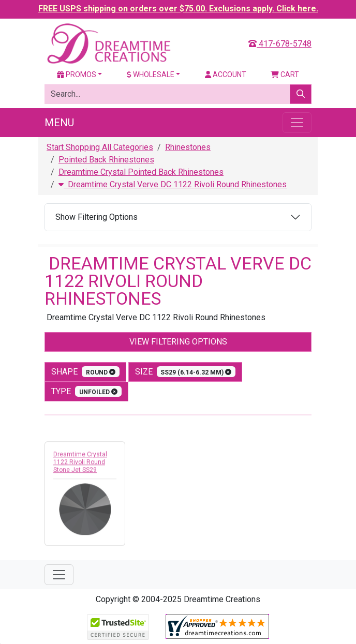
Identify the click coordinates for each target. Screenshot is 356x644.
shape (85, 372)
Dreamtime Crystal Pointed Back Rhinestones (141, 172)
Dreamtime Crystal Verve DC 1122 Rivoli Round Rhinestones (173, 184)
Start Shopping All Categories (100, 147)
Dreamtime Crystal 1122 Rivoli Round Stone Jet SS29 (80, 465)
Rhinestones (188, 147)
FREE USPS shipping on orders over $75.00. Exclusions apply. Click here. (178, 9)
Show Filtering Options (97, 217)
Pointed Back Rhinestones (106, 160)
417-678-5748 (280, 44)
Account (226, 74)
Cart (285, 74)
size (186, 372)
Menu (59, 123)
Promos (77, 74)
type (86, 391)
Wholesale (151, 74)
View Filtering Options (178, 342)
